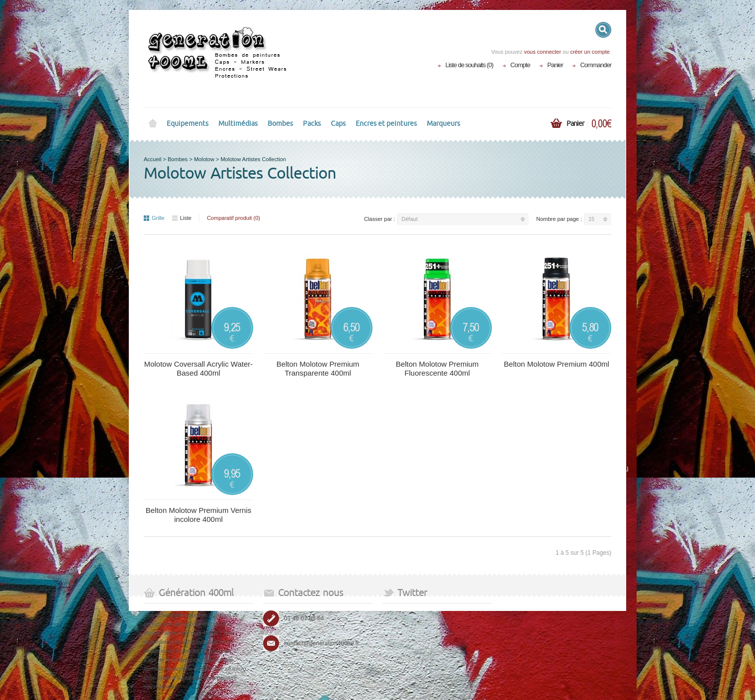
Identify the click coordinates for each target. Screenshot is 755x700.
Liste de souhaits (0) (469, 65)
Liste (182, 218)
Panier (555, 65)
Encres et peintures (386, 124)
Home (153, 124)
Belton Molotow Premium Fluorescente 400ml (437, 368)
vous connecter (542, 52)
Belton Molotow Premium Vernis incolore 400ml (199, 515)
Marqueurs (443, 124)
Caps (338, 124)
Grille (154, 218)
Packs (312, 124)
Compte (520, 65)
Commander (596, 65)
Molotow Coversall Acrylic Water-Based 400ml (199, 368)
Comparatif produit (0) (234, 218)
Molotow (204, 159)
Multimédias (238, 124)
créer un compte (590, 52)
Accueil (152, 159)
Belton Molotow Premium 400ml (557, 364)
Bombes (280, 124)
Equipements (188, 124)
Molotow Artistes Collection (253, 159)
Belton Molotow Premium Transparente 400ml (318, 368)
